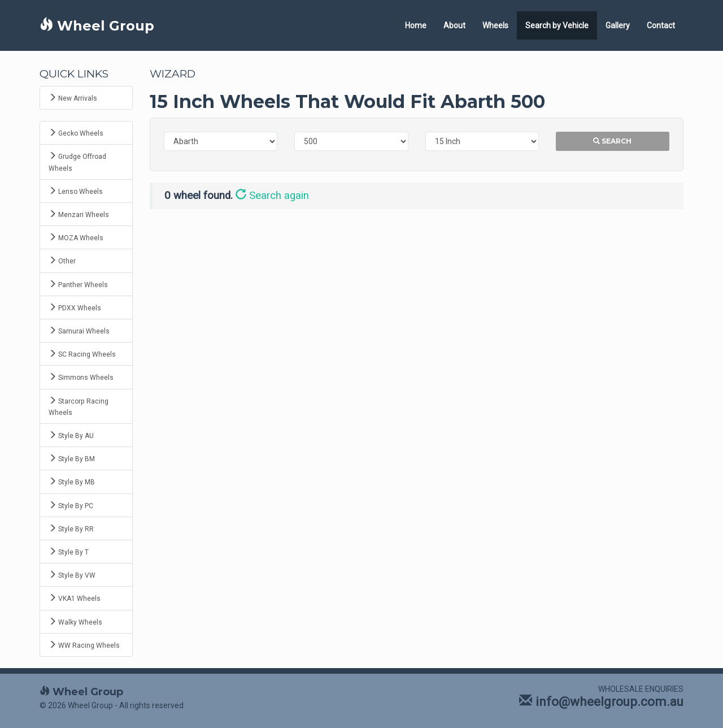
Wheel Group (97, 26)
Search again (272, 196)
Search (612, 141)
